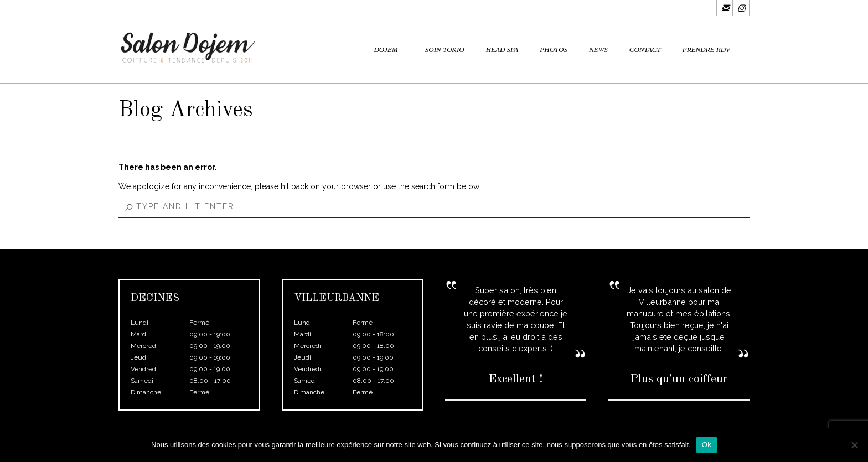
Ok (707, 445)
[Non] (854, 445)
